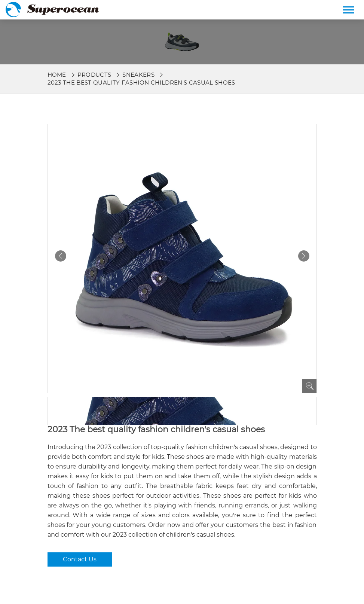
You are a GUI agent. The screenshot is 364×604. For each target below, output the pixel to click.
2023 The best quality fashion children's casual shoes (141, 83)
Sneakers (138, 75)
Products (94, 75)
